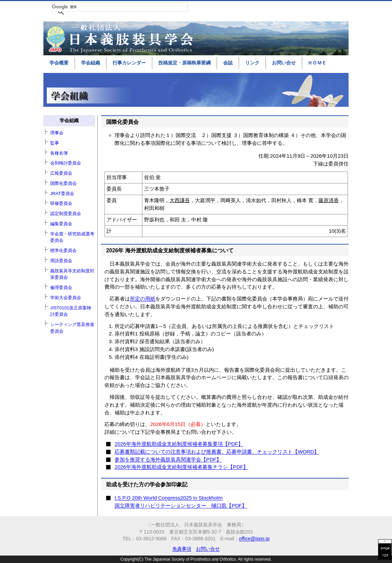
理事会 (57, 133)
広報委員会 (61, 173)
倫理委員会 (61, 287)
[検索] (120, 7)
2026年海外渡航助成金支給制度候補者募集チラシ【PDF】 (181, 467)
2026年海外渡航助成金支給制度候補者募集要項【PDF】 (179, 444)
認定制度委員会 (66, 213)
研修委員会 (61, 203)
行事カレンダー (129, 63)
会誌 (228, 63)
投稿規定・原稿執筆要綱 (184, 63)
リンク (252, 63)
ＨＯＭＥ (317, 63)
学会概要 (59, 63)
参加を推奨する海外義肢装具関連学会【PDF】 (168, 459)
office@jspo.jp (254, 539)
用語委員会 (61, 261)
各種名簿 (59, 153)
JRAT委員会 (62, 193)
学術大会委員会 (66, 298)
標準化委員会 (63, 250)
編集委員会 (61, 224)
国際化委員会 (63, 183)
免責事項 (182, 549)
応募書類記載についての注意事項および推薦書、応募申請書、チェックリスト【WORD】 (217, 452)
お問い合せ (284, 63)
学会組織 (91, 63)
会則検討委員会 (66, 163)
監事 (55, 143)
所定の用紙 (143, 299)
